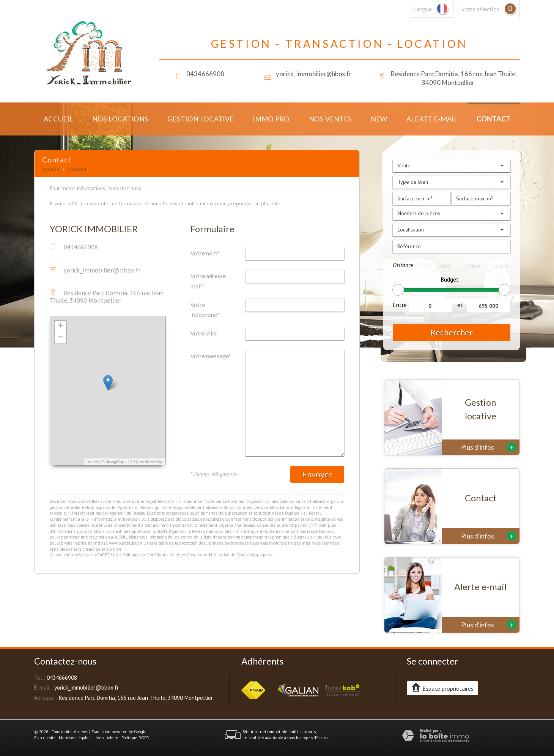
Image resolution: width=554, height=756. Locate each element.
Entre (400, 305)
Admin (113, 738)
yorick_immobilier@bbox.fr (314, 74)
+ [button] (61, 326)
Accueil (58, 119)
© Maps (114, 461)
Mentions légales (75, 738)
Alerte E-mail (432, 119)
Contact (493, 119)
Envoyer (317, 474)
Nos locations (120, 119)
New (379, 119)
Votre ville (204, 333)
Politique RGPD (135, 738)
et (460, 305)
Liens (98, 738)
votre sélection (481, 9)
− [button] (61, 338)
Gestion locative (201, 119)
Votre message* (211, 356)
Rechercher (452, 332)
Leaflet (92, 461)
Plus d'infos (489, 447)
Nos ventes (330, 119)
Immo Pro (271, 119)
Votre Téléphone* (205, 310)
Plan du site (45, 738)
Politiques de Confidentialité (149, 555)
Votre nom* (205, 253)
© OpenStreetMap (147, 461)
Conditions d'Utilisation (208, 555)
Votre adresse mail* (208, 281)
